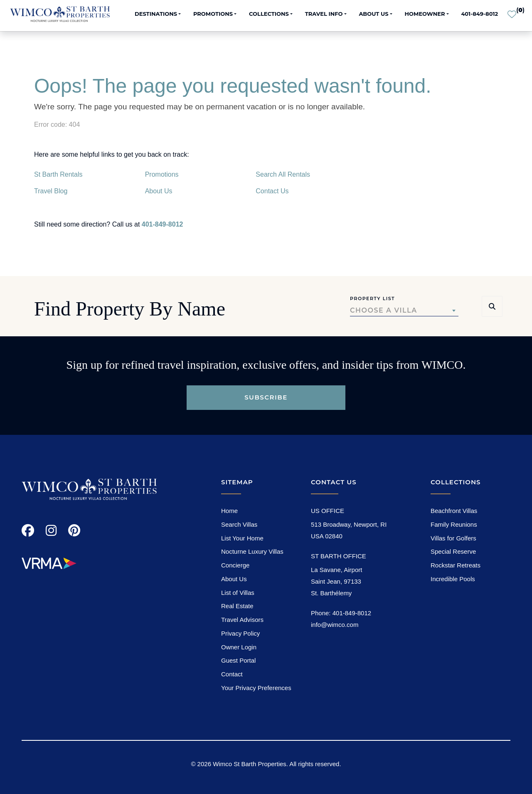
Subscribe (266, 397)
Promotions (162, 174)
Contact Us (272, 191)
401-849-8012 (479, 14)
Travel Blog (51, 191)
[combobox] (404, 311)
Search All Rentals (283, 174)
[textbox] (404, 311)
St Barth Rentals (58, 174)
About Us (159, 191)
